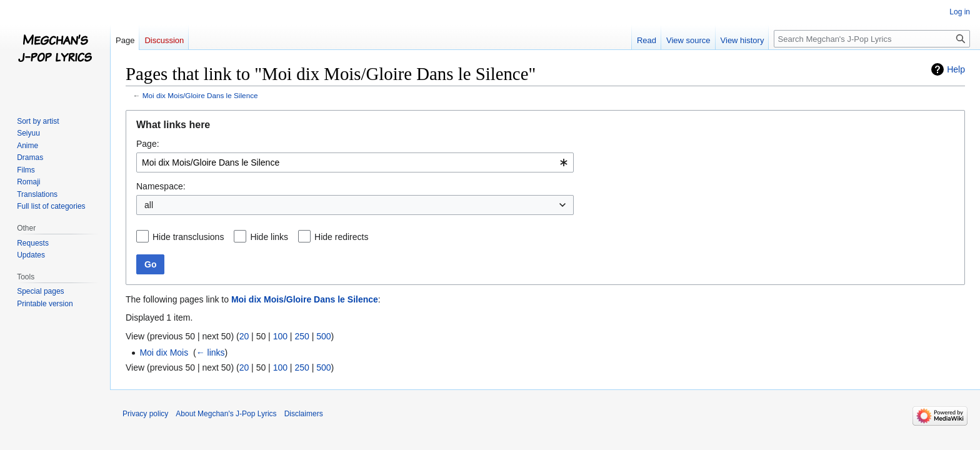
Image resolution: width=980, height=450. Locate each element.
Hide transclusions (188, 237)
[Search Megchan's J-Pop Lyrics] (872, 39)
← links (211, 352)
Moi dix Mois (164, 352)
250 (302, 336)
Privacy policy (145, 414)
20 (244, 336)
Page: (148, 144)
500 (323, 336)
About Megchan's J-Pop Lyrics (226, 414)
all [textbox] (149, 205)
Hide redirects (341, 237)
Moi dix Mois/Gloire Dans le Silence (200, 95)
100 (280, 336)
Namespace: (161, 186)
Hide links (269, 237)
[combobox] (355, 162)
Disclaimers (304, 414)
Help (956, 69)
